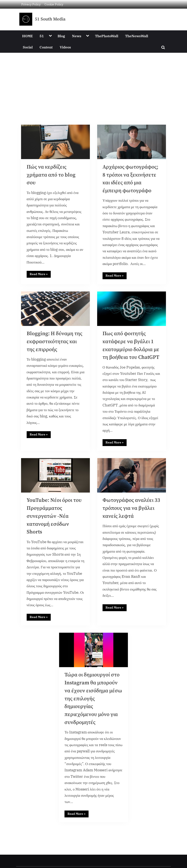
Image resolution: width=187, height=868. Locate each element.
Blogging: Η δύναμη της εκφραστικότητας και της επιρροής (55, 343)
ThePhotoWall (107, 36)
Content (46, 47)
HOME (27, 36)
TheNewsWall (137, 36)
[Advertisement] (93, 85)
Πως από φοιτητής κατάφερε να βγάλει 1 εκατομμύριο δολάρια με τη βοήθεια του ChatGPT (129, 352)
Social (28, 47)
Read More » (40, 275)
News (77, 36)
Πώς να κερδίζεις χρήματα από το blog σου (51, 175)
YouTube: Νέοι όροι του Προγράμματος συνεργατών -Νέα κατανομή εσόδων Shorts (55, 528)
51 (42, 36)
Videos (65, 47)
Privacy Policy (31, 4)
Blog (61, 36)
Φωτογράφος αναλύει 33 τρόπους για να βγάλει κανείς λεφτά (128, 520)
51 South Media (50, 19)
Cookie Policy (54, 4)
